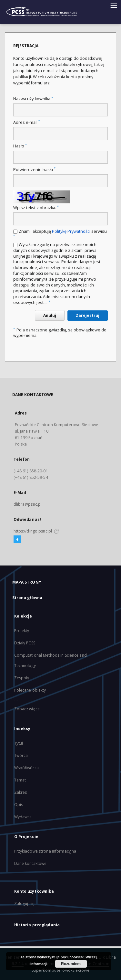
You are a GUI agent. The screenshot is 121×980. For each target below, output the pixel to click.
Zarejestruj (88, 315)
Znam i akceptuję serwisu (60, 233)
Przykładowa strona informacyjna (45, 851)
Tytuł (19, 743)
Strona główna (27, 598)
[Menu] (114, 5)
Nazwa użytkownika (33, 99)
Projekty (22, 631)
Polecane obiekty (30, 690)
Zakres (21, 792)
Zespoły (22, 678)
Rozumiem (71, 964)
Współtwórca (26, 768)
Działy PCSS (25, 643)
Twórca (21, 755)
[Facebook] (17, 540)
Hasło (20, 146)
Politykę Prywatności (71, 231)
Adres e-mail (27, 122)
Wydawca (23, 817)
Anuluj (50, 315)
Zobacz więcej (28, 709)
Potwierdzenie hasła (34, 170)
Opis (19, 805)
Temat (20, 780)
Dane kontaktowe (30, 863)
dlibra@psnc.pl (28, 504)
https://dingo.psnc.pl (36, 531)
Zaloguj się (25, 904)
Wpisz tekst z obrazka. (36, 208)
